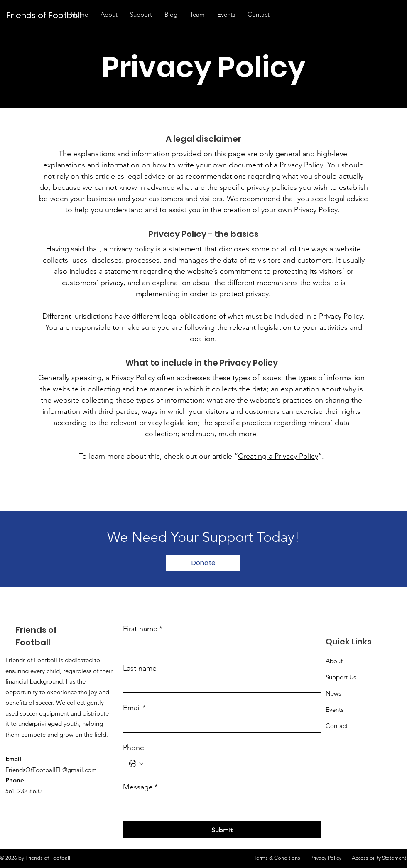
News (333, 693)
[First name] (219, 645)
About (334, 661)
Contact (337, 726)
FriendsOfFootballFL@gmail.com (51, 770)
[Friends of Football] (47, 15)
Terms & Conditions (277, 858)
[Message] (219, 803)
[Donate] (203, 563)
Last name (140, 668)
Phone (134, 748)
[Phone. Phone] (230, 764)
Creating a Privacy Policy (278, 456)
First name (143, 629)
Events (335, 709)
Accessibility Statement (379, 858)
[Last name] (219, 685)
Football (33, 642)
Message (140, 787)
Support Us (341, 677)
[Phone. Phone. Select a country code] (136, 764)
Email (134, 708)
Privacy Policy (326, 858)
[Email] (219, 724)
